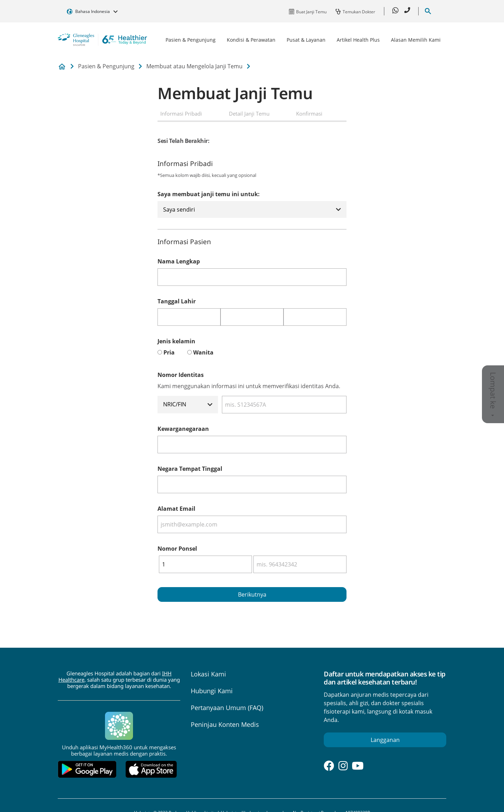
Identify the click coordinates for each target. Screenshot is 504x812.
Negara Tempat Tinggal (190, 469)
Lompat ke (493, 394)
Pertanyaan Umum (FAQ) (227, 708)
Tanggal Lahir (177, 301)
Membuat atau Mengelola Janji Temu (194, 66)
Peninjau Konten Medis (225, 724)
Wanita (203, 352)
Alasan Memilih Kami (416, 40)
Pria (169, 352)
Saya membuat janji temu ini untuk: (209, 194)
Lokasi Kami (208, 674)
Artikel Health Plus (358, 40)
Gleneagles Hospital (62, 67)
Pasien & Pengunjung (191, 40)
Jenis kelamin (176, 341)
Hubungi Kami (212, 691)
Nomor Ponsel (177, 549)
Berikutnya (252, 594)
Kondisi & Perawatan (251, 40)
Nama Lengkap (179, 261)
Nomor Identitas (181, 375)
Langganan (385, 740)
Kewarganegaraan (183, 429)
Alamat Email (176, 509)
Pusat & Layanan (306, 40)
